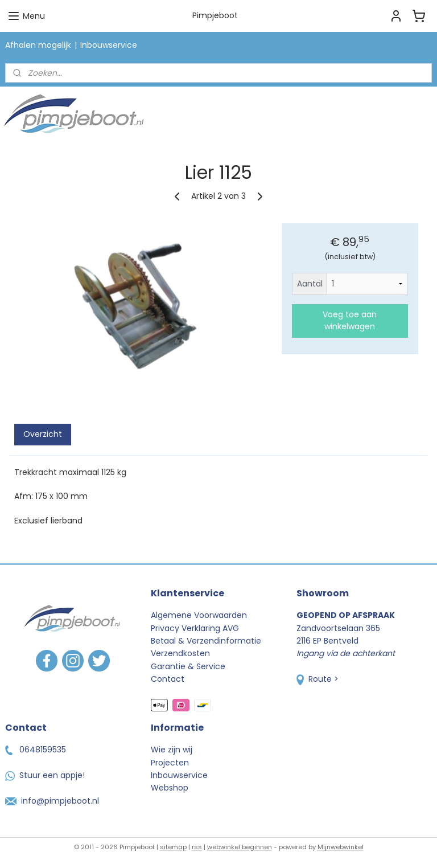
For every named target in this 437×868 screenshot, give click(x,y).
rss (197, 847)
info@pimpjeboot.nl (52, 801)
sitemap (173, 847)
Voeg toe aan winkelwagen (350, 320)
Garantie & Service (188, 666)
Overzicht (43, 434)
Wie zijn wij (172, 750)
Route (314, 679)
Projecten (170, 763)
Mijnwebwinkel (341, 847)
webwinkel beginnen (240, 847)
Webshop (170, 788)
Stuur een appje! (45, 775)
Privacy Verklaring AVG (195, 628)
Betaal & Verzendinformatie (206, 641)
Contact (168, 679)
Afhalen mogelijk (38, 45)
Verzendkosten (180, 653)
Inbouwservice (109, 45)
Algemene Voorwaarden (199, 615)
